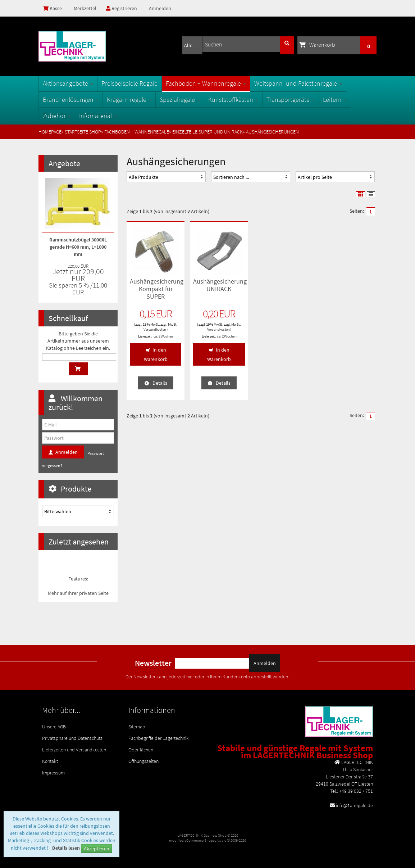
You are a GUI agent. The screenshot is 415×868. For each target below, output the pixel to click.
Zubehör (57, 116)
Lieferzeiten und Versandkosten (74, 750)
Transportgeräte (291, 100)
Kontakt (50, 761)
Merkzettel (85, 8)
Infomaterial (98, 116)
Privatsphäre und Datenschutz (72, 738)
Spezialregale (180, 100)
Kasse (52, 8)
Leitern (335, 100)
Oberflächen (141, 750)
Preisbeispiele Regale (129, 83)
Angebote (64, 163)
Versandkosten (155, 329)
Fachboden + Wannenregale (206, 83)
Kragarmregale (129, 100)
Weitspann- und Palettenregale (298, 83)
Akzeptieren (97, 849)
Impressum (53, 773)
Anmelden (160, 8)
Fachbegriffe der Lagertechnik (159, 738)
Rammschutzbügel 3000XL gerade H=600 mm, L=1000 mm (78, 247)
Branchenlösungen (71, 100)
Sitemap (137, 727)
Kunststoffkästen (233, 100)
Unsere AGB (54, 727)
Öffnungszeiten (143, 761)
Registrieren (122, 8)
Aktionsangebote (68, 83)
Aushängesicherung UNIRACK (220, 285)
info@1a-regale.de (354, 805)
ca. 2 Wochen (163, 336)
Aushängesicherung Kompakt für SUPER (157, 289)
